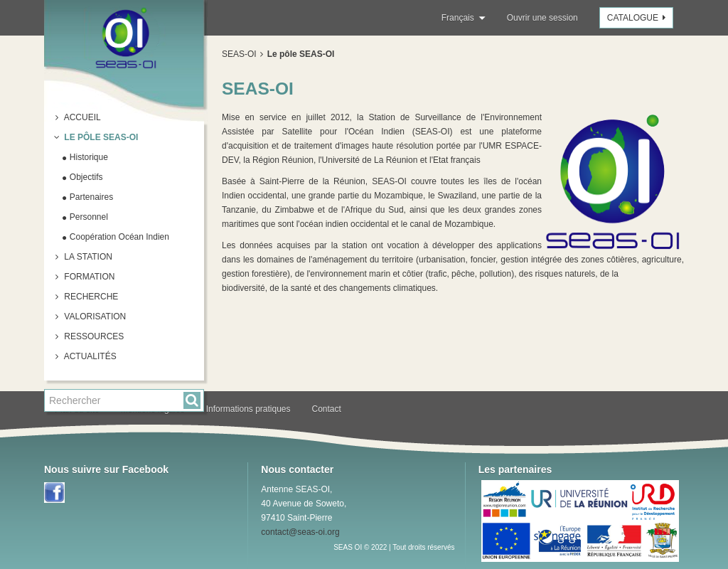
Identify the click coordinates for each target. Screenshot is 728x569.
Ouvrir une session (542, 18)
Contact (327, 409)
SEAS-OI (239, 54)
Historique (88, 157)
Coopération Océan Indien (118, 237)
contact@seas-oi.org (300, 532)
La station (87, 257)
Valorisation (94, 317)
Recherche (90, 297)
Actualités (89, 356)
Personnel (88, 217)
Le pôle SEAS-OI (100, 137)
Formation (88, 277)
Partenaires (91, 197)
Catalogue (638, 18)
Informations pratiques (248, 409)
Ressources (93, 336)
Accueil (81, 117)
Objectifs (85, 177)
